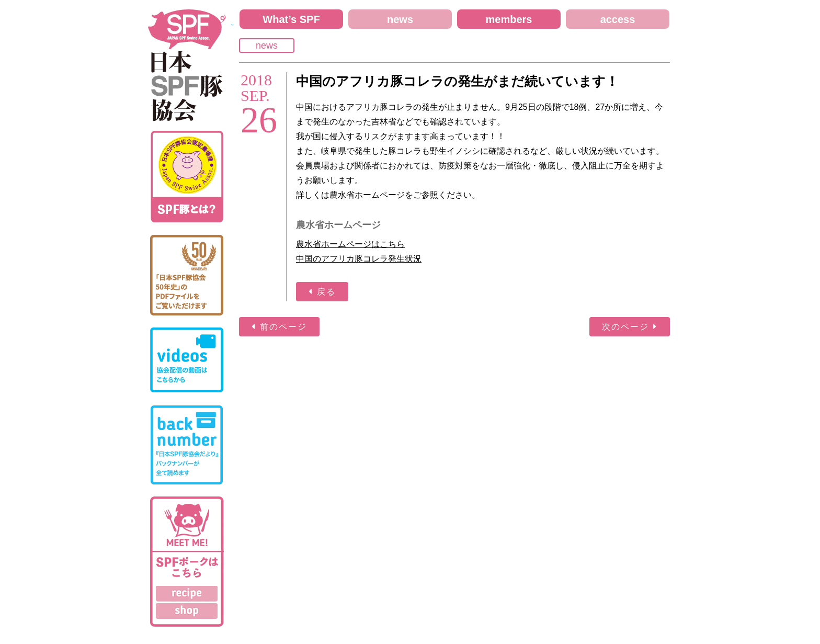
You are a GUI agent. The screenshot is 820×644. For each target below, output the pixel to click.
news (400, 19)
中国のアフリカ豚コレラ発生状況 (359, 259)
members (509, 19)
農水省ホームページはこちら (350, 244)
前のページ (283, 327)
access (618, 19)
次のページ (625, 327)
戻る (326, 292)
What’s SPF (291, 19)
